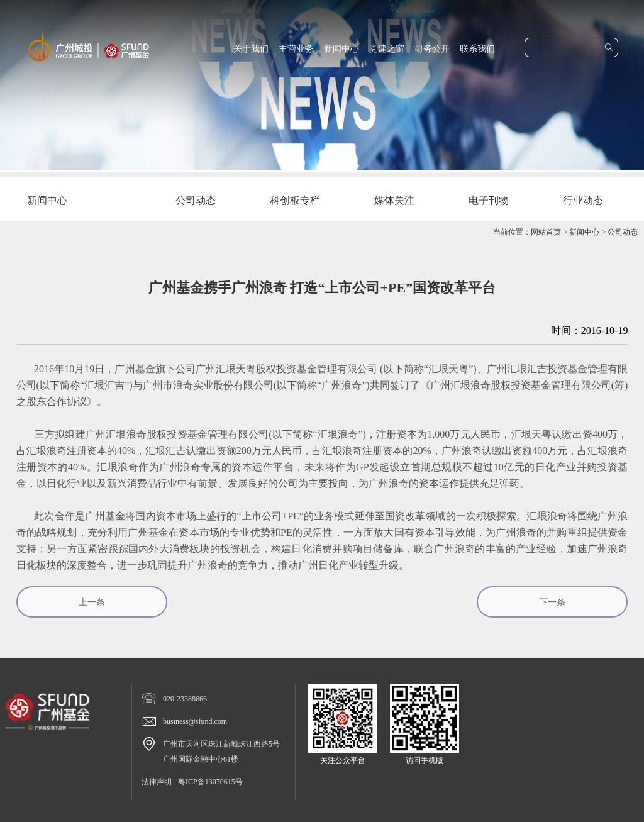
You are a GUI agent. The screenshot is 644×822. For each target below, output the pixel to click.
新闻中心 (341, 49)
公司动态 (623, 232)
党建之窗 (387, 49)
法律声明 (157, 782)
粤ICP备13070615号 (210, 782)
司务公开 (432, 49)
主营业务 (296, 49)
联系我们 (477, 49)
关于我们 (251, 49)
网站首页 (546, 232)
